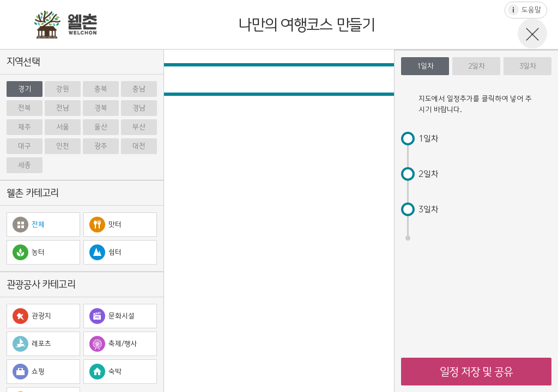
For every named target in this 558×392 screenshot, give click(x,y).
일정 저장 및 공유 (477, 372)
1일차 (425, 66)
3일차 (528, 66)
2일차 (477, 66)
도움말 (531, 10)
